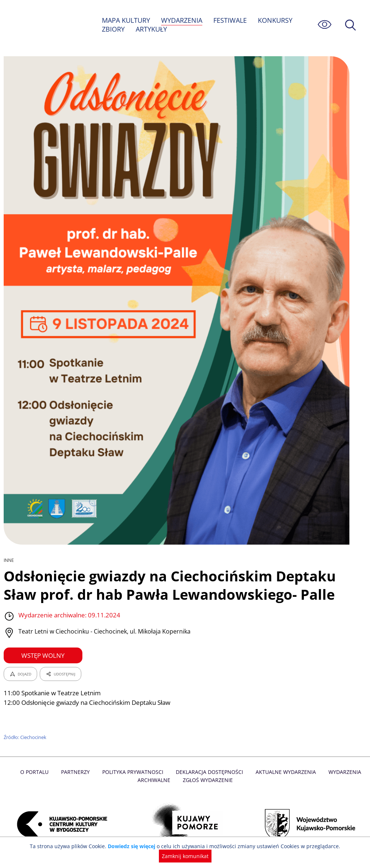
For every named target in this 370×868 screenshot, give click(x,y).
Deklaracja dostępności (209, 772)
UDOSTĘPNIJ (60, 674)
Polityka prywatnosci (134, 772)
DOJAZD (20, 674)
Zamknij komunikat (337, 856)
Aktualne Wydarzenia (284, 772)
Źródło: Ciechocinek (26, 737)
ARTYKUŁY (152, 29)
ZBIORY (113, 29)
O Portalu (37, 772)
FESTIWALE (231, 20)
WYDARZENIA (182, 20)
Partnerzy (77, 772)
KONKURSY (276, 20)
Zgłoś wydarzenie (207, 780)
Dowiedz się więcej (107, 856)
